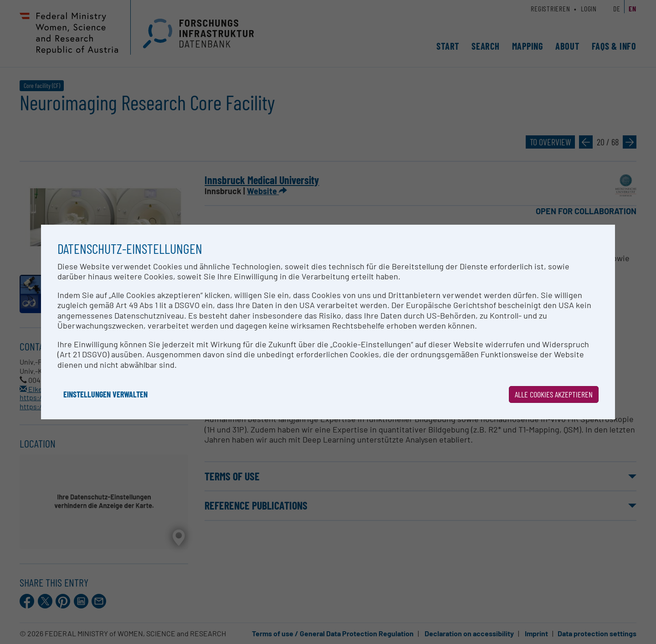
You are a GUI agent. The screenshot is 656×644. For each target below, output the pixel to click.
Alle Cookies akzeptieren (554, 394)
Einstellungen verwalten (105, 394)
